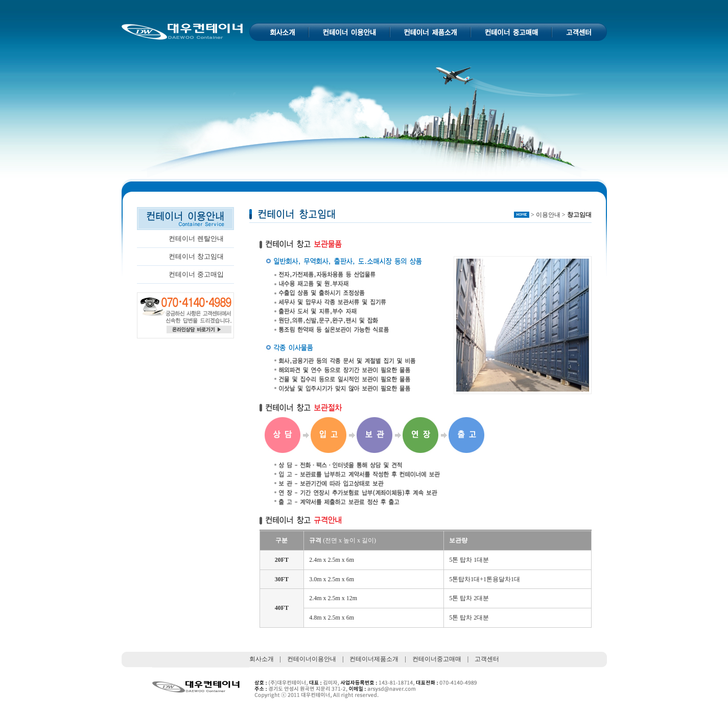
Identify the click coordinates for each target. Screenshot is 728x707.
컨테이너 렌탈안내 (196, 238)
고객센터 (487, 659)
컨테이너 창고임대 (196, 256)
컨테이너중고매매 (437, 659)
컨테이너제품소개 (374, 659)
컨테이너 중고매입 (196, 274)
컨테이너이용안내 (312, 659)
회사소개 (262, 659)
